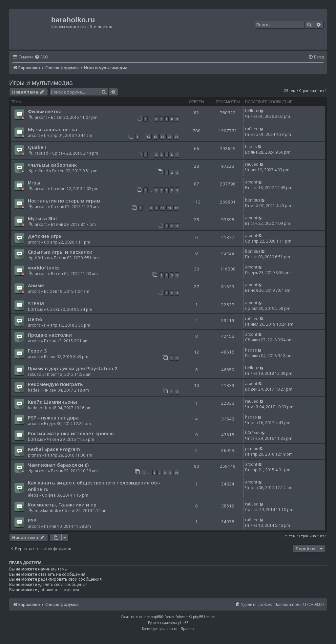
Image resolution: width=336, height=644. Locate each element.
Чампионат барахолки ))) (58, 465)
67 (149, 137)
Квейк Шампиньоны (52, 402)
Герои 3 (37, 351)
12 (176, 208)
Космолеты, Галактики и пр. (63, 504)
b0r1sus (253, 200)
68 (156, 137)
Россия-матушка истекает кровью (71, 433)
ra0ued (252, 129)
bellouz (252, 111)
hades (251, 147)
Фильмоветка (45, 111)
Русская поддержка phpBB (168, 623)
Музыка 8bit (43, 218)
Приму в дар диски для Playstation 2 (73, 368)
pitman (34, 455)
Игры (34, 182)
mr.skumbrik (46, 511)
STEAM (36, 303)
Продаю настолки (50, 335)
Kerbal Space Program (54, 449)
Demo (35, 319)
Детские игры (45, 236)
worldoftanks (44, 268)
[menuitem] (41, 57)
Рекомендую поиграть (55, 384)
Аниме (36, 285)
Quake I (37, 147)
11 (169, 208)
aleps (33, 495)
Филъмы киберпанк (52, 165)
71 (176, 137)
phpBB (156, 617)
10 (162, 208)
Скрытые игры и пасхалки (60, 252)
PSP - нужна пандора (53, 418)
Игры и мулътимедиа (41, 83)
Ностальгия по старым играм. (65, 201)
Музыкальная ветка (52, 129)
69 (162, 137)
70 (169, 137)
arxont (41, 117)
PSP (32, 520)
